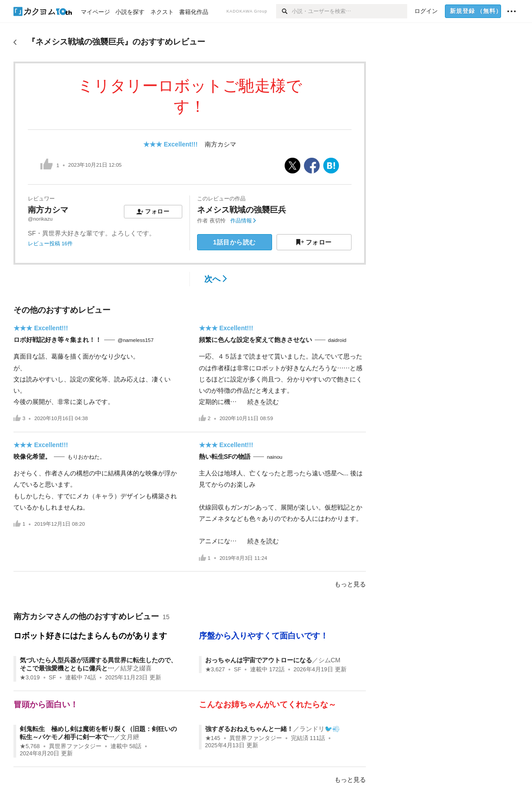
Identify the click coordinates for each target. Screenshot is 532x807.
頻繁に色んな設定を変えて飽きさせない (255, 340)
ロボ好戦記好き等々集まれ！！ (57, 340)
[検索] (284, 11)
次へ (216, 279)
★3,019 (30, 678)
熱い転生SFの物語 (225, 457)
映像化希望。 (32, 457)
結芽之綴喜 (136, 668)
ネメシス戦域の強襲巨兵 (242, 210)
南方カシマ (220, 144)
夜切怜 (218, 221)
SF (53, 678)
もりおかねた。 (86, 457)
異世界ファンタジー (75, 746)
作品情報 (243, 221)
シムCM (330, 660)
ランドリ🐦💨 (320, 729)
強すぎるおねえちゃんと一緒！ (249, 729)
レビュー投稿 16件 (50, 244)
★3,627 (215, 670)
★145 (213, 738)
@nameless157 (136, 340)
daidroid (337, 340)
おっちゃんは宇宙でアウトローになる (259, 660)
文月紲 (130, 737)
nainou (275, 457)
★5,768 (30, 746)
